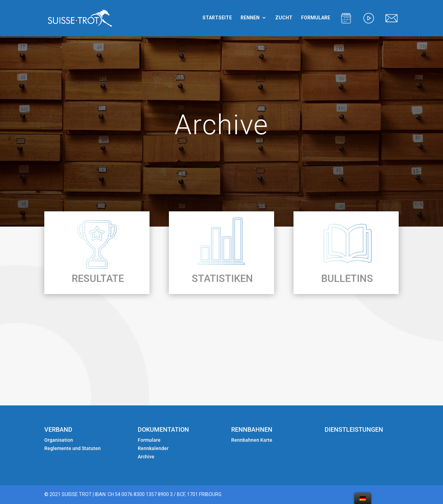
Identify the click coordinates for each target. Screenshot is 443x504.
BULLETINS (347, 278)
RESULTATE (98, 278)
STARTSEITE (217, 18)
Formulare (149, 440)
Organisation (59, 440)
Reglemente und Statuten (73, 448)
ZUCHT (284, 18)
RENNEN (250, 18)
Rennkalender (153, 448)
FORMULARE (316, 18)
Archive (146, 457)
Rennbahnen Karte (252, 440)
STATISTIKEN (222, 278)
